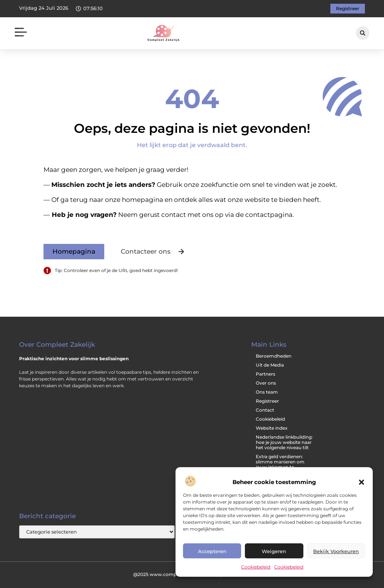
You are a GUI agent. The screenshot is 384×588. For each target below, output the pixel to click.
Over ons (266, 383)
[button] (361, 482)
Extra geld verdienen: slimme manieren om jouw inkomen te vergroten (280, 464)
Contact (265, 410)
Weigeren (274, 551)
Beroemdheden (274, 356)
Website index (272, 428)
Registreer (267, 401)
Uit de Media (270, 365)
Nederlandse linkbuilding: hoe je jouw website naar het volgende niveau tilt (284, 442)
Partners (265, 374)
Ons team (267, 392)
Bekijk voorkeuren (336, 551)
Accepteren (212, 551)
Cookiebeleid (256, 567)
